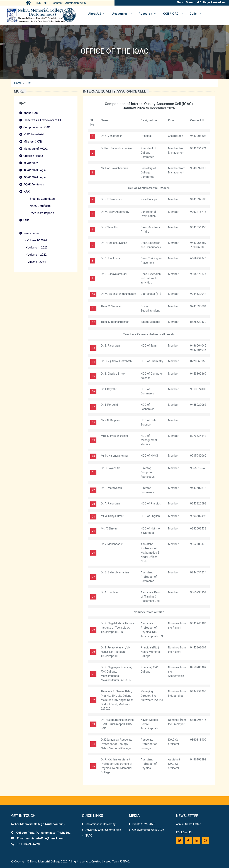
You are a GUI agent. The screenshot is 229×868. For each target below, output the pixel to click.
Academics (122, 14)
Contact (58, 3)
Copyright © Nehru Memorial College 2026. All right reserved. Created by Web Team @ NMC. (72, 861)
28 (93, 597)
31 (93, 674)
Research (148, 14)
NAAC (87, 836)
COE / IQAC (173, 14)
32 (93, 700)
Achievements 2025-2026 (147, 830)
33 (93, 724)
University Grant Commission (101, 830)
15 (93, 376)
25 (93, 531)
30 (93, 652)
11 (93, 309)
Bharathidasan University (99, 824)
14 (93, 362)
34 (93, 744)
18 (93, 422)
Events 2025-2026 (142, 824)
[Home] (41, 15)
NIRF (47, 3)
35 (93, 766)
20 (93, 456)
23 (93, 504)
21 (93, 472)
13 (93, 348)
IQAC (29, 83)
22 (93, 490)
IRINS (37, 3)
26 (93, 553)
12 (93, 322)
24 (93, 517)
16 (93, 391)
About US (97, 14)
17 (93, 407)
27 (93, 577)
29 (93, 630)
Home (18, 83)
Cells (195, 14)
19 (93, 440)
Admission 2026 (76, 3)
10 (93, 294)
